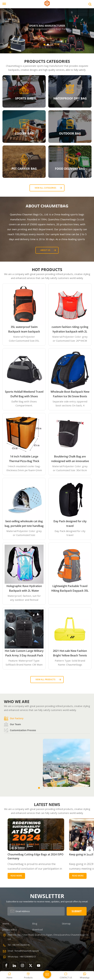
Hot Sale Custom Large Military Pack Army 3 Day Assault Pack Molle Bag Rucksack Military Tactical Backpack (24, 653)
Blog (35, 912)
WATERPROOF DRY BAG (70, 98)
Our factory (14, 718)
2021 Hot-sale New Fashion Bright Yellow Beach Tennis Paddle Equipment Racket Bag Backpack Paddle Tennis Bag (70, 653)
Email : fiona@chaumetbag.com (23, 940)
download (37, 918)
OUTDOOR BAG (70, 133)
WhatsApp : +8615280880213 (22, 945)
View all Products (45, 679)
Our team (12, 724)
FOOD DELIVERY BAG (70, 168)
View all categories (45, 188)
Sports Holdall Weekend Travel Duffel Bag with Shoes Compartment (24, 394)
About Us (45, 250)
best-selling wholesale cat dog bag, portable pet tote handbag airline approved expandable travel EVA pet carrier (24, 524)
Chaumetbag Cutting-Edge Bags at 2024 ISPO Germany (25, 845)
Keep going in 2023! (62, 843)
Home (6, 912)
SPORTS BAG (24, 98)
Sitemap (66, 912)
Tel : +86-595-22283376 (19, 934)
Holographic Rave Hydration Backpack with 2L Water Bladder (24, 589)
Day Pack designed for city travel (70, 524)
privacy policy (10, 918)
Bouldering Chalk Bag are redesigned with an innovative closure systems (70, 459)
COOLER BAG (24, 133)
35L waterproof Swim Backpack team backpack (24, 329)
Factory (27, 782)
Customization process (20, 730)
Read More (16, 865)
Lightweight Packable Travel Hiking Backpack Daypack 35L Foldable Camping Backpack (70, 589)
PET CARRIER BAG (24, 168)
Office (67, 782)
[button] (44, 45)
